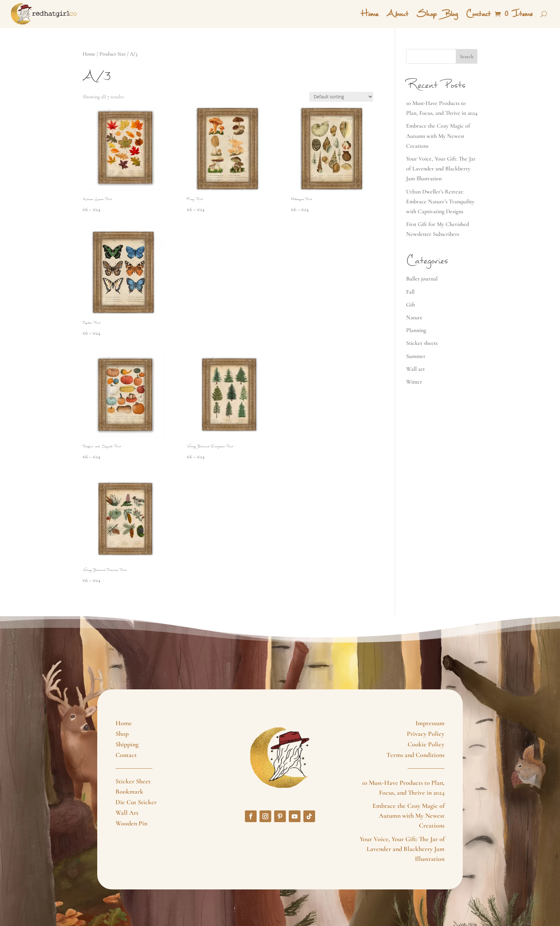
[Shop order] (341, 97)
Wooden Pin (131, 823)
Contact (478, 14)
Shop (426, 14)
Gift (411, 305)
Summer (416, 356)
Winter (414, 382)
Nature (414, 317)
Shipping (127, 744)
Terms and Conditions (415, 755)
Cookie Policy (426, 744)
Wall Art (127, 813)
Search (467, 57)
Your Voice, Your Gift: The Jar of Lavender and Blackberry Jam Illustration (441, 169)
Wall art (415, 369)
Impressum (430, 723)
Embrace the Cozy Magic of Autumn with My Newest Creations (438, 136)
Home (370, 14)
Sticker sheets (422, 343)
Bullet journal (422, 279)
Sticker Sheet (133, 781)
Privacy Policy (426, 734)
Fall (410, 292)
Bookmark (129, 791)
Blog (451, 14)
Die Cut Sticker (136, 802)
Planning (416, 330)
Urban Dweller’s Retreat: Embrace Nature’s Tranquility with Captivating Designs (440, 202)
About (397, 14)
